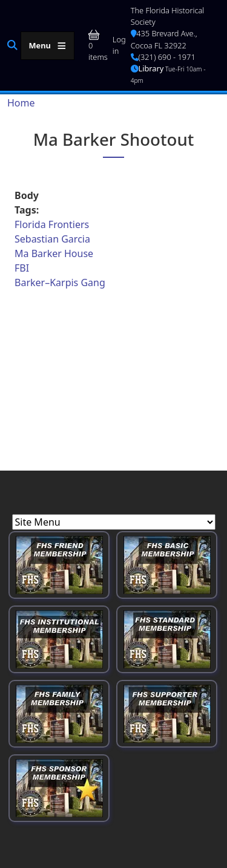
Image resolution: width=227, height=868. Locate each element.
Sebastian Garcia (52, 239)
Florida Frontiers (52, 224)
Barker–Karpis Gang (60, 282)
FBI (22, 268)
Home (21, 103)
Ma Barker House (54, 253)
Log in (119, 45)
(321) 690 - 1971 (163, 57)
